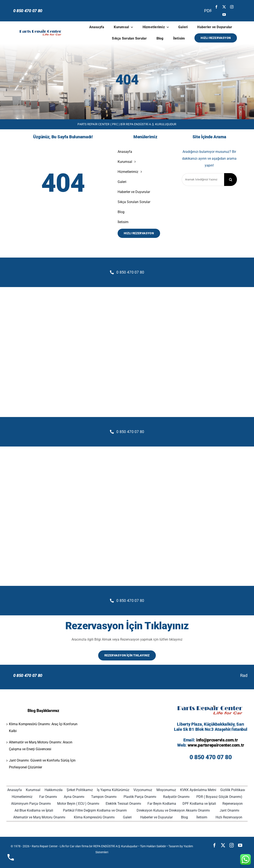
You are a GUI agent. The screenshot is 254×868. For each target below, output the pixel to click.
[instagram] (232, 7)
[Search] (231, 180)
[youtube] (224, 15)
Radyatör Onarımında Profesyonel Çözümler (100, 675)
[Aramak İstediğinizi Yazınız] (203, 180)
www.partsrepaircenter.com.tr (216, 745)
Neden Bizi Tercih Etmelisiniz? (182, 675)
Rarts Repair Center (45, 846)
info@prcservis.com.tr (217, 740)
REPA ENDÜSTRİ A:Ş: (107, 846)
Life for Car (67, 846)
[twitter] (224, 7)
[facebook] (216, 7)
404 (127, 80)
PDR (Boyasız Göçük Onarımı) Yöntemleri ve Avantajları (74, 11)
